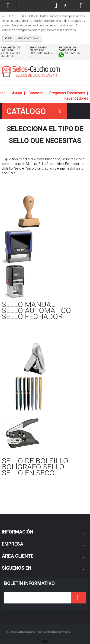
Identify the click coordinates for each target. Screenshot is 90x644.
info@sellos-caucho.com (68, 49)
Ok (10, 38)
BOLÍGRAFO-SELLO (33, 467)
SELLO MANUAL (28, 304)
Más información (28, 38)
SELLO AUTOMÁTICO (36, 310)
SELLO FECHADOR (32, 316)
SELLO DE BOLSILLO (35, 461)
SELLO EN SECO (28, 473)
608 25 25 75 (69, 53)
